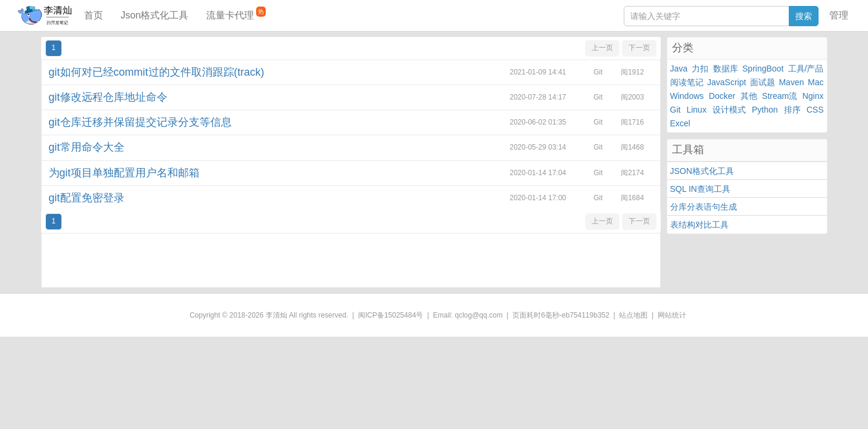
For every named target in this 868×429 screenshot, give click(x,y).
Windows (687, 96)
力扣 (700, 69)
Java (679, 69)
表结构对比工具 (699, 225)
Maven (791, 82)
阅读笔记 (687, 82)
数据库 (726, 69)
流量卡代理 (236, 13)
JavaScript (727, 82)
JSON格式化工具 (702, 171)
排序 (792, 110)
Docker (722, 96)
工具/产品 (806, 69)
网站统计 (672, 315)
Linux (696, 110)
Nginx (813, 96)
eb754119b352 (586, 315)
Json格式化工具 (155, 15)
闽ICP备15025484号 (391, 315)
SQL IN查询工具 (700, 189)
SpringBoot (763, 69)
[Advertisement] (351, 260)
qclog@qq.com (478, 315)
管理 (839, 15)
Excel (680, 123)
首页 (94, 15)
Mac (816, 82)
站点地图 (633, 315)
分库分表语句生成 (704, 207)
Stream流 (780, 96)
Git (676, 110)
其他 (749, 96)
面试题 (763, 82)
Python (765, 110)
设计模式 (729, 110)
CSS (815, 110)
